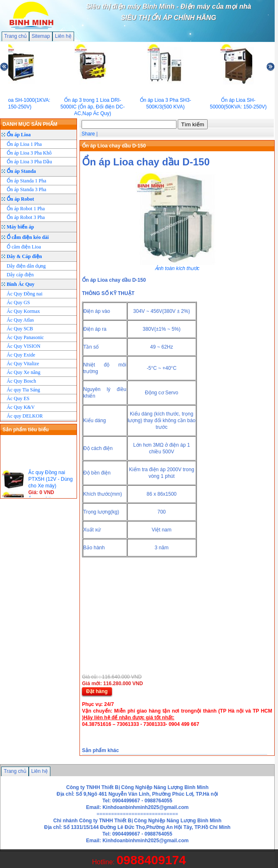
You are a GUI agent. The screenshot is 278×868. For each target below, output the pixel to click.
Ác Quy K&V (21, 407)
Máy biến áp (20, 227)
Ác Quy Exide (21, 355)
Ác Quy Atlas (20, 320)
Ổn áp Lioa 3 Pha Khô (29, 153)
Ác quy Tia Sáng (23, 390)
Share (88, 134)
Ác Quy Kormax (23, 311)
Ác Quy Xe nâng (24, 372)
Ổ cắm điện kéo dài (28, 237)
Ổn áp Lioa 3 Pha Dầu (29, 162)
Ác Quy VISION (24, 346)
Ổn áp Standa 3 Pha (26, 189)
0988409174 (151, 860)
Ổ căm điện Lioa (24, 247)
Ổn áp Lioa (19, 135)
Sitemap (41, 36)
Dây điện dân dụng (26, 266)
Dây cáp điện (20, 275)
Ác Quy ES (18, 398)
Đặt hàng (97, 691)
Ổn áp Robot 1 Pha (26, 209)
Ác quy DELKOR (25, 416)
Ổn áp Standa (21, 171)
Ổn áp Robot (20, 199)
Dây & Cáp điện (24, 256)
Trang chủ (15, 36)
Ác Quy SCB (20, 329)
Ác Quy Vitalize (23, 364)
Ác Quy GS (18, 302)
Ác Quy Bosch (21, 381)
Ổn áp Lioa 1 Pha (24, 144)
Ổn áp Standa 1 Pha (26, 181)
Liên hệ (63, 36)
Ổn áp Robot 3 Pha (26, 217)
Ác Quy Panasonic (25, 337)
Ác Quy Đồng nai (25, 294)
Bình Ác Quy (21, 284)
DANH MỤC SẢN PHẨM (30, 124)
